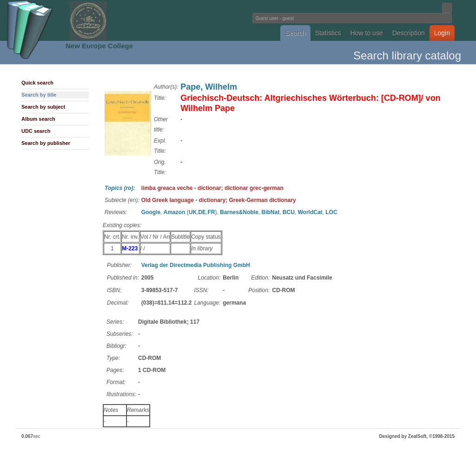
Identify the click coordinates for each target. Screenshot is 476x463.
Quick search (37, 83)
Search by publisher (46, 143)
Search (295, 33)
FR (211, 212)
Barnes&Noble (239, 212)
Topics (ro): (120, 188)
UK (193, 212)
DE (202, 212)
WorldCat (310, 212)
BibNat (270, 212)
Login (442, 33)
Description (409, 33)
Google (151, 212)
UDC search (36, 131)
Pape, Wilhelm (209, 87)
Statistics (328, 33)
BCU (289, 212)
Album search (38, 119)
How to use (367, 33)
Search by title (39, 95)
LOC (331, 212)
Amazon (175, 212)
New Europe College (99, 46)
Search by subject (43, 107)
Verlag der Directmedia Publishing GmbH (196, 265)
